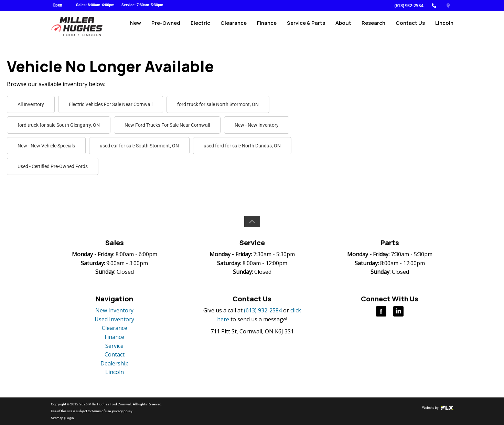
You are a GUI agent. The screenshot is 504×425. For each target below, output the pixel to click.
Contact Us (410, 26)
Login (70, 418)
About (343, 26)
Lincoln (444, 26)
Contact (115, 354)
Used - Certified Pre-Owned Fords (53, 166)
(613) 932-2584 (409, 6)
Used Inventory (114, 319)
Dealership (115, 363)
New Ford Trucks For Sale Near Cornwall (167, 125)
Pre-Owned (166, 26)
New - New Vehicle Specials (46, 146)
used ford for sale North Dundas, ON (242, 146)
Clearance (234, 26)
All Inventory (31, 104)
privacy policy (122, 411)
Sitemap (57, 418)
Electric (200, 26)
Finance (267, 26)
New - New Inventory (257, 125)
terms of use (101, 411)
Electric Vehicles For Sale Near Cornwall (111, 104)
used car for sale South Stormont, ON (139, 146)
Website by (438, 408)
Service (114, 346)
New (136, 26)
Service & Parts (306, 26)
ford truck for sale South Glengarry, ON (59, 125)
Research (373, 26)
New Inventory (114, 310)
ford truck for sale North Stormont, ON (218, 104)
